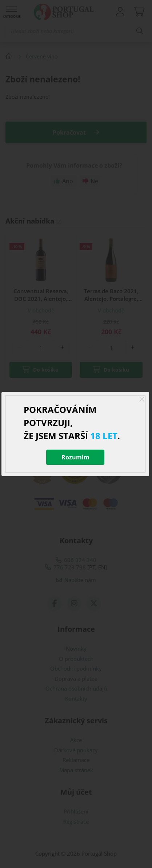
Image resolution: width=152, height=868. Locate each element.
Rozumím (75, 457)
